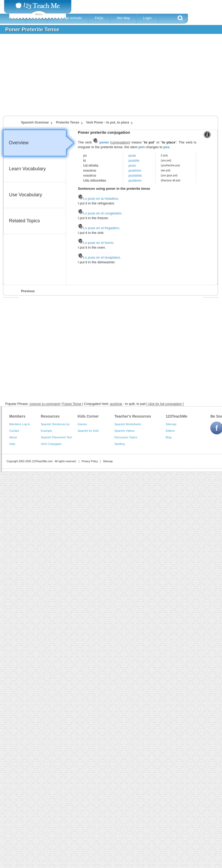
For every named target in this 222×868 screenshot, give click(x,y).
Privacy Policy (90, 461)
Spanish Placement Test (56, 437)
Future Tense (72, 404)
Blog (169, 437)
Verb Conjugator (51, 444)
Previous (28, 291)
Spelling (120, 444)
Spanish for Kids (88, 431)
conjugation (120, 142)
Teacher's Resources (133, 416)
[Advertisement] (96, 77)
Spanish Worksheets (128, 424)
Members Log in (20, 424)
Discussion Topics (126, 437)
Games (82, 424)
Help (12, 444)
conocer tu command (45, 404)
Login (147, 18)
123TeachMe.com (42, 461)
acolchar (116, 404)
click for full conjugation (165, 404)
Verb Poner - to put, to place (108, 122)
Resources (50, 416)
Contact (14, 431)
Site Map (123, 18)
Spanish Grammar (35, 122)
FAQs (99, 18)
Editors (170, 431)
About (13, 437)
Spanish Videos (124, 431)
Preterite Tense (68, 122)
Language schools (68, 18)
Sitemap (171, 424)
